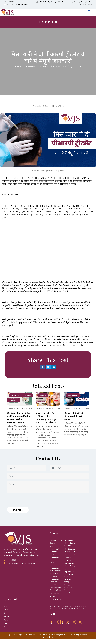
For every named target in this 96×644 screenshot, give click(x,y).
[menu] (90, 16)
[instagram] (42, 27)
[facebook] (39, 27)
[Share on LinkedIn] (54, 372)
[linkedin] (68, 627)
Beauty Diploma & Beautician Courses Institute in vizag (69, 580)
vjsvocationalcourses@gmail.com (21, 568)
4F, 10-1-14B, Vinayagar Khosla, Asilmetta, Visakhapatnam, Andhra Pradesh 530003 (68, 612)
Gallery (7, 621)
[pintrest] (53, 27)
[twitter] (46, 27)
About (6, 614)
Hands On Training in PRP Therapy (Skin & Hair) (55, 574)
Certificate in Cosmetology (55, 593)
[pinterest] (74, 627)
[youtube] (56, 27)
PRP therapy (29, 71)
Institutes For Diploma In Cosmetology (70, 568)
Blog (6, 618)
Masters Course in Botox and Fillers (69, 593)
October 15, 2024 (42, 111)
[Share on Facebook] (43, 372)
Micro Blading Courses (56, 546)
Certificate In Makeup (70, 561)
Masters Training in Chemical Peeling (54, 585)
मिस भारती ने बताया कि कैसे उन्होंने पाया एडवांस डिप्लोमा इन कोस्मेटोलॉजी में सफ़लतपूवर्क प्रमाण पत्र (19, 422)
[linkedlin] (49, 27)
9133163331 (11, 2)
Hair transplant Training (54, 554)
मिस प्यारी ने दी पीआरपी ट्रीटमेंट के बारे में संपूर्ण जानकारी (74, 421)
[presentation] (25, 504)
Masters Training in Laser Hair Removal (54, 563)
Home (18, 71)
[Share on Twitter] (48, 372)
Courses (7, 628)
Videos (6, 625)
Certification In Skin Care (70, 555)
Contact (7, 631)
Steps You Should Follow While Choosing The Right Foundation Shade (46, 422)
